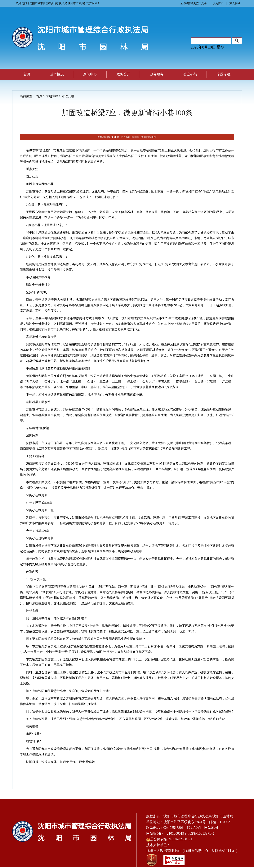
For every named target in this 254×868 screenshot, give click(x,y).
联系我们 (194, 828)
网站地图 (211, 828)
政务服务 (157, 74)
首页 (27, 74)
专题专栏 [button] (224, 74)
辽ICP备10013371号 (200, 833)
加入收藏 (235, 3)
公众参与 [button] (190, 74)
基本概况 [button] (57, 74)
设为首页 (218, 3)
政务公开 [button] (123, 74)
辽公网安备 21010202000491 (169, 839)
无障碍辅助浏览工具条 (193, 3)
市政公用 (68, 96)
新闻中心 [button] (90, 74)
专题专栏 (52, 96)
